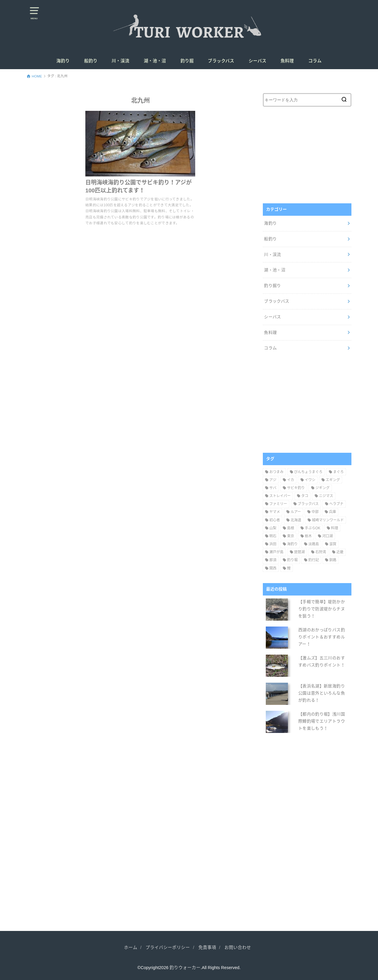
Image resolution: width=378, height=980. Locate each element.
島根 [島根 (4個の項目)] (291, 528)
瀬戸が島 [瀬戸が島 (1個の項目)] (276, 552)
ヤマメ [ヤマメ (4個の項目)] (275, 512)
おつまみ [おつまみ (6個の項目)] (276, 472)
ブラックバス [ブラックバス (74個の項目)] (308, 504)
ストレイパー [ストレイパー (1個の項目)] (280, 496)
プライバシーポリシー (168, 947)
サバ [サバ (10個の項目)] (273, 488)
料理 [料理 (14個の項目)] (335, 528)
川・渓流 (120, 61)
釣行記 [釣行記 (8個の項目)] (314, 560)
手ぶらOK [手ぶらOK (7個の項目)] (313, 528)
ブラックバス (221, 61)
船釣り (91, 61)
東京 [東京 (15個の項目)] (291, 536)
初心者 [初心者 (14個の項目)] (275, 520)
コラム (315, 61)
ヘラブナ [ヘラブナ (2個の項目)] (336, 504)
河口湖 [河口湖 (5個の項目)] (328, 536)
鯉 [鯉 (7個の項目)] (289, 568)
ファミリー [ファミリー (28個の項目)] (278, 504)
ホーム (131, 947)
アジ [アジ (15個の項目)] (273, 480)
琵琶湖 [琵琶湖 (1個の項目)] (299, 552)
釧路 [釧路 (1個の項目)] (333, 560)
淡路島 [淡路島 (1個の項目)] (314, 544)
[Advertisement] (307, 154)
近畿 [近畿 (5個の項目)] (340, 552)
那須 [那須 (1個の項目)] (273, 560)
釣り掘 (187, 61)
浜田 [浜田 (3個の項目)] (273, 544)
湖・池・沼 (155, 61)
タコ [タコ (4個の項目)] (305, 496)
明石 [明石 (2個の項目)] (273, 536)
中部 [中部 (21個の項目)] (315, 512)
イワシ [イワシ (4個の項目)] (310, 480)
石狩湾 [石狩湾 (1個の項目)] (321, 552)
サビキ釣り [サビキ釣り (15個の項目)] (296, 488)
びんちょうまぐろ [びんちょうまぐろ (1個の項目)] (308, 472)
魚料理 (287, 61)
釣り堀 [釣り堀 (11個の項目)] (292, 560)
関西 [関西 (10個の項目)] (273, 568)
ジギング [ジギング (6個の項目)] (322, 488)
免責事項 (207, 947)
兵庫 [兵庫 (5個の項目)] (333, 512)
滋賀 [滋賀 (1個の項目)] (333, 544)
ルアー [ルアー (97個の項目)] (296, 512)
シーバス (258, 61)
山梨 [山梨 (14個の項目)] (273, 528)
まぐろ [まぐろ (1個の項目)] (338, 472)
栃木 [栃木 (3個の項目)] (308, 536)
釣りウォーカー (185, 968)
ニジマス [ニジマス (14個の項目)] (326, 496)
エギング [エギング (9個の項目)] (333, 480)
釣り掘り (272, 285)
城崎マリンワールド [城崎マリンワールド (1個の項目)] (328, 520)
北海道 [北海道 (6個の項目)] (296, 520)
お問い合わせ (238, 947)
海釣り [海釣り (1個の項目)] (292, 544)
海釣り (63, 61)
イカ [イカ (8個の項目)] (291, 480)
